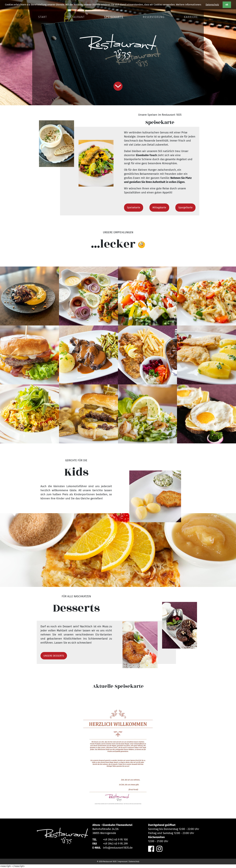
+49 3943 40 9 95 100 (115, 840)
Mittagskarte (159, 207)
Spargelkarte (185, 207)
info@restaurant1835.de (118, 848)
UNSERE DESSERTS (54, 656)
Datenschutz (212, 5)
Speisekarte (134, 207)
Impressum (123, 862)
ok (227, 5)
